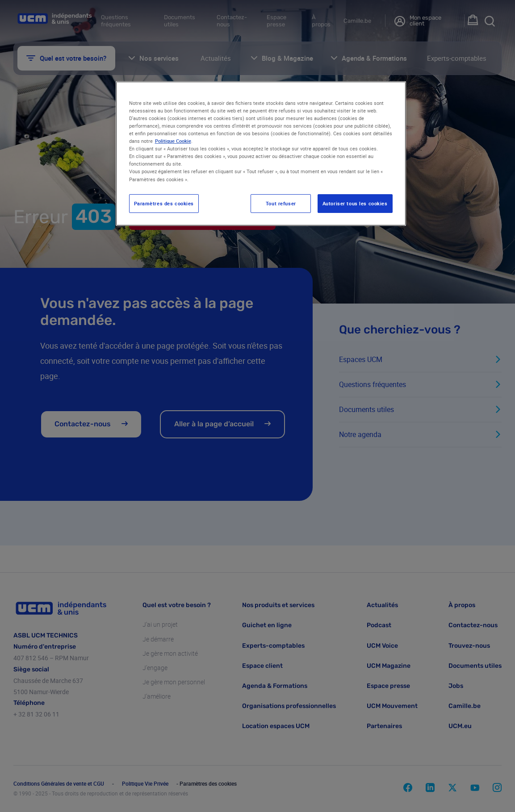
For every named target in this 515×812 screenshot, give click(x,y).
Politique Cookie (173, 141)
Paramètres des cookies (164, 203)
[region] (261, 154)
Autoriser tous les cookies (355, 203)
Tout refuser (281, 203)
